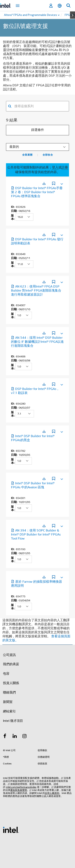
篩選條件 (38, 130)
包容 (6, 674)
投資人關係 (11, 683)
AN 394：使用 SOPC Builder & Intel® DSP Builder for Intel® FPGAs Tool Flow (36, 534)
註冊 (65, 167)
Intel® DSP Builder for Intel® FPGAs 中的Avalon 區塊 (33, 485)
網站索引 (9, 711)
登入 (55, 167)
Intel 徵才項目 (13, 721)
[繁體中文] (60, 6)
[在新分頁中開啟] (44, 183)
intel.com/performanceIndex (21, 787)
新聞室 (8, 702)
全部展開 (27, 155)
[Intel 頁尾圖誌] (11, 830)
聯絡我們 (9, 693)
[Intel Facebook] (5, 737)
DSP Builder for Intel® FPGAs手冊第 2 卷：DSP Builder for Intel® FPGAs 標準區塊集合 (37, 192)
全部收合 (48, 155)
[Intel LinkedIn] (15, 737)
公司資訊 (9, 655)
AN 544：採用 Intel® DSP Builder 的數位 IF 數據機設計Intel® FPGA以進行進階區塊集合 (37, 342)
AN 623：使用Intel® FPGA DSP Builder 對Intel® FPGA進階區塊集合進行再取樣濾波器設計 (36, 291)
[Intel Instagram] (25, 737)
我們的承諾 (11, 664)
